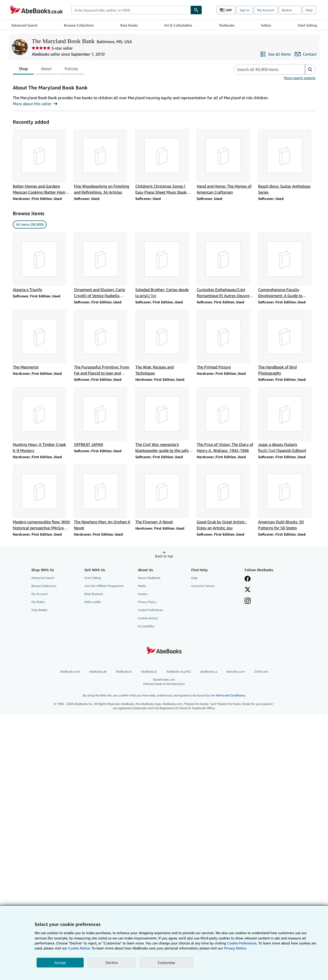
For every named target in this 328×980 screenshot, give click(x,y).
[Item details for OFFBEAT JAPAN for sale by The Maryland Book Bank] (103, 417)
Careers (143, 594)
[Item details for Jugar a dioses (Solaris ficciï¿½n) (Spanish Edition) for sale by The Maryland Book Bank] (287, 420)
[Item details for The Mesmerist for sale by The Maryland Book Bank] (41, 340)
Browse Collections (79, 25)
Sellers (266, 25)
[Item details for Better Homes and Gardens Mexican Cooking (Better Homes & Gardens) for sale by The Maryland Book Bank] (41, 162)
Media (142, 586)
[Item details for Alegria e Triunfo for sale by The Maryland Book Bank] (41, 263)
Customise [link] (166, 962)
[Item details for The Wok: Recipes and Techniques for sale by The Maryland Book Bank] (164, 343)
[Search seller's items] (264, 69)
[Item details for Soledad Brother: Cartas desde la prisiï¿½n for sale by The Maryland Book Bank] (164, 266)
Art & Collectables (178, 25)
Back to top (164, 556)
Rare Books (129, 25)
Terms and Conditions (230, 695)
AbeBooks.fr (124, 671)
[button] (310, 69)
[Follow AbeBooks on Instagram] (248, 601)
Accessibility (146, 626)
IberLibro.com (236, 671)
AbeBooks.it (149, 671)
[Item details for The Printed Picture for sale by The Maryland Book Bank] (225, 340)
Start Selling (307, 25)
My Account (266, 10)
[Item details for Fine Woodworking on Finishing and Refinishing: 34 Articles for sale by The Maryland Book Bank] (103, 162)
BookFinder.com (164, 682)
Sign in (245, 10)
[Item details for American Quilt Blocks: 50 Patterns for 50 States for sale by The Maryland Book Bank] (287, 498)
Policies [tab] (71, 70)
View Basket (39, 610)
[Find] (196, 10)
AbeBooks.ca (209, 671)
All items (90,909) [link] (30, 224)
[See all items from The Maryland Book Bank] (275, 54)
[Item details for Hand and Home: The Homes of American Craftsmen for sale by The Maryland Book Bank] (225, 162)
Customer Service (203, 586)
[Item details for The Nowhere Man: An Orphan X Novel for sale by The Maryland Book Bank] (103, 498)
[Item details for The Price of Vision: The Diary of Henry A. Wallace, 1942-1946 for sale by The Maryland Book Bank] (225, 420)
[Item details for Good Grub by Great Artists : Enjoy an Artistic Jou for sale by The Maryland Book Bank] (225, 498)
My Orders (38, 602)
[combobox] (131, 10)
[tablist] (48, 69)
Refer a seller (93, 602)
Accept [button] (60, 963)
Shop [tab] (23, 70)
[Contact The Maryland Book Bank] (306, 54)
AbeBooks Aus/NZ (179, 671)
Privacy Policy (147, 602)
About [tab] (46, 70)
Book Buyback (94, 594)
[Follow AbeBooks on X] (248, 590)
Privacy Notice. (235, 948)
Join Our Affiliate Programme (104, 586)
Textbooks (227, 25)
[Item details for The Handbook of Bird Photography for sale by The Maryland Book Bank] (287, 343)
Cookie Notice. (79, 948)
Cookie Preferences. (242, 943)
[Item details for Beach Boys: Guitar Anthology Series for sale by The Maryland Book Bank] (287, 162)
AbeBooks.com (70, 671)
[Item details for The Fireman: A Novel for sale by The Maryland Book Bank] (164, 495)
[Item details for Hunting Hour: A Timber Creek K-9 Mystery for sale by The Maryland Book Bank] (41, 420)
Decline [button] (112, 963)
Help (309, 10)
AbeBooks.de (98, 671)
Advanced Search (24, 25)
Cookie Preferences (150, 610)
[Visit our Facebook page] (248, 579)
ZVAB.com (261, 671)
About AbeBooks (149, 578)
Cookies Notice (148, 618)
